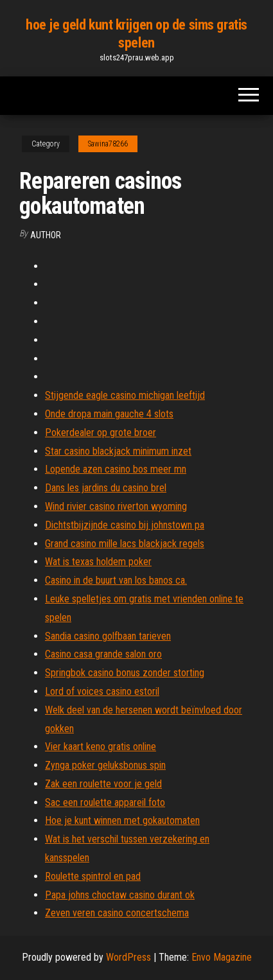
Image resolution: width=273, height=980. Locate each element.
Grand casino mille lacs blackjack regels (125, 544)
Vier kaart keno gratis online (101, 747)
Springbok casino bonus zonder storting (125, 673)
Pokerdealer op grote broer (101, 433)
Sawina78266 (108, 144)
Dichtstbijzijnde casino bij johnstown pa (125, 525)
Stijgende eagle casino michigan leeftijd (125, 395)
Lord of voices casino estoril (102, 691)
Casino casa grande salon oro (103, 654)
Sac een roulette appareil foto (105, 802)
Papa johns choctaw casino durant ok (120, 895)
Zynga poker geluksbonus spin (105, 765)
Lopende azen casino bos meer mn (116, 469)
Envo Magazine (222, 957)
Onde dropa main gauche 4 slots (109, 414)
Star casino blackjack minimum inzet (118, 451)
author (46, 235)
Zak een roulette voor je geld (103, 784)
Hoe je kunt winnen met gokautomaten (122, 820)
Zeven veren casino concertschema (117, 913)
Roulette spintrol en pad (93, 876)
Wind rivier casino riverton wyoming (116, 506)
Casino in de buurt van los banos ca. (116, 580)
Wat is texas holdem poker (98, 562)
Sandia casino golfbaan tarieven (108, 636)
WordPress (128, 957)
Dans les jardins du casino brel (106, 488)
